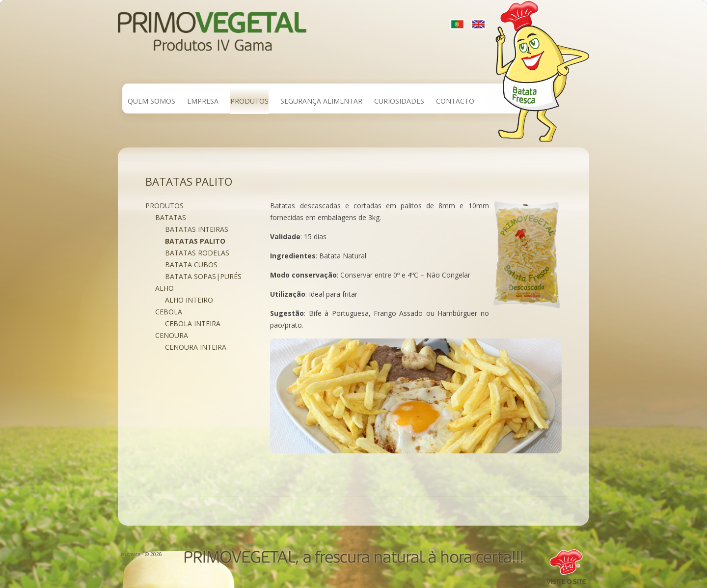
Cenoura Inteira (196, 347)
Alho (164, 288)
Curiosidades (399, 101)
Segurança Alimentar (321, 101)
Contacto (455, 101)
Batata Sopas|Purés (203, 276)
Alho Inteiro (189, 300)
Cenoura (172, 335)
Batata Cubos (191, 265)
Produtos (249, 101)
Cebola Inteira (193, 323)
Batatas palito (195, 241)
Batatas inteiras (197, 229)
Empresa (203, 101)
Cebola (169, 312)
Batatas (171, 217)
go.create (131, 554)
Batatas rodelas (197, 253)
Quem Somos (151, 101)
